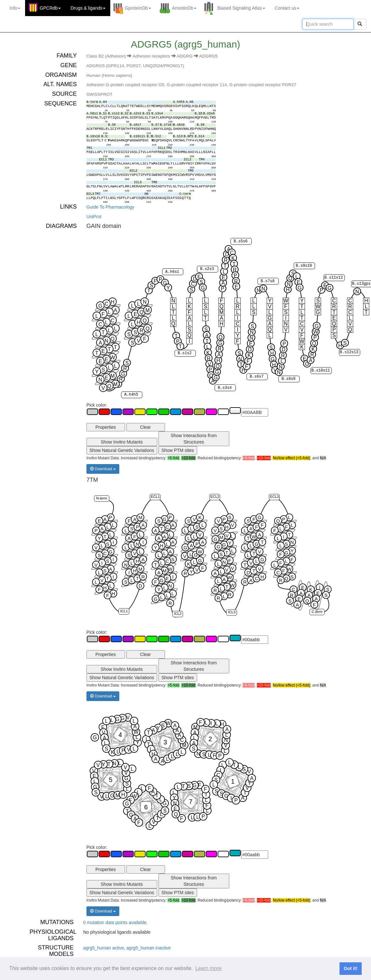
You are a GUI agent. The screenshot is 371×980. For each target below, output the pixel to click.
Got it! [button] (350, 968)
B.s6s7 (256, 377)
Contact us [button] (287, 8)
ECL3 (274, 497)
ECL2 (215, 497)
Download (103, 469)
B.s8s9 (288, 379)
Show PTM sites (178, 450)
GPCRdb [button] (50, 8)
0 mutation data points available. (116, 922)
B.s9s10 (304, 266)
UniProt (94, 217)
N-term (102, 498)
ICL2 (178, 614)
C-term (317, 612)
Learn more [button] (208, 968)
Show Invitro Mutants (122, 442)
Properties (106, 427)
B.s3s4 (225, 388)
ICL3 (232, 612)
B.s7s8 (267, 281)
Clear (145, 427)
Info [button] (15, 8)
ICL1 (124, 611)
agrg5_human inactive (149, 948)
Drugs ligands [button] (88, 8)
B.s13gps (361, 284)
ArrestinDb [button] (184, 8)
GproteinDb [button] (138, 8)
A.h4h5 (131, 395)
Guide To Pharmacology (110, 207)
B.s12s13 (349, 353)
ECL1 (155, 497)
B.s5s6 (240, 241)
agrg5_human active (104, 948)
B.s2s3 (207, 269)
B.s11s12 (334, 278)
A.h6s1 (172, 272)
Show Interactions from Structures (194, 439)
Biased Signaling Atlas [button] (241, 8)
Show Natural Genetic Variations (122, 450)
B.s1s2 (184, 353)
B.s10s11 (321, 371)
